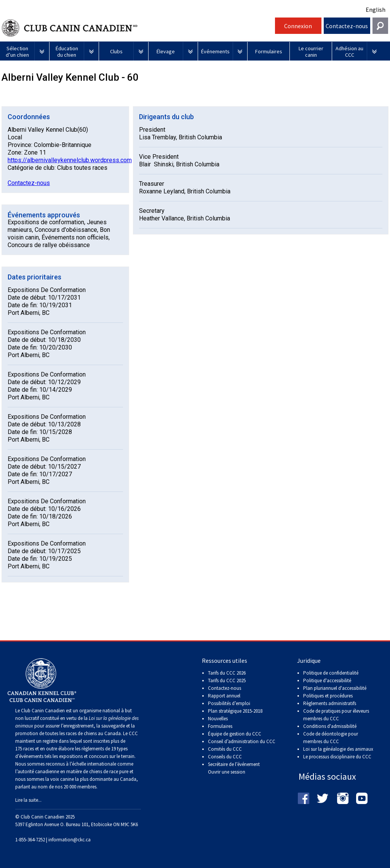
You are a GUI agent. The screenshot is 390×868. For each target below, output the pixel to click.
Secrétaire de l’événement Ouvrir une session (234, 768)
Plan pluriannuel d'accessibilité (335, 688)
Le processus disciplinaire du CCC (337, 757)
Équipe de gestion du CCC (235, 734)
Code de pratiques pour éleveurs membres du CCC (336, 715)
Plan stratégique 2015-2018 (235, 711)
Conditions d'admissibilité (330, 726)
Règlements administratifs (330, 703)
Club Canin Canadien (137, 28)
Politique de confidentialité (331, 673)
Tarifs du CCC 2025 (227, 681)
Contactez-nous (347, 26)
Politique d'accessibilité (327, 681)
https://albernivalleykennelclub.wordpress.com (70, 160)
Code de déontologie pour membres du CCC (331, 738)
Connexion (298, 26)
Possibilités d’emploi (229, 703)
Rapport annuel (224, 696)
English (376, 10)
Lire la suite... (28, 800)
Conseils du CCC (225, 757)
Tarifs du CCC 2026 (227, 673)
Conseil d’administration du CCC (242, 741)
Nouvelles (218, 719)
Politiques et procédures (328, 696)
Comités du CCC (225, 749)
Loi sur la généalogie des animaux (338, 749)
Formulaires (220, 726)
